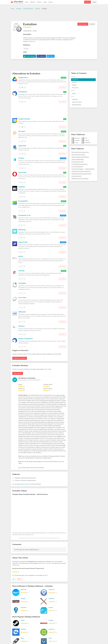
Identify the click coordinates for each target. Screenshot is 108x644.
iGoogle (23, 599)
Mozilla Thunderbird (25, 339)
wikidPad (51, 599)
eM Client (22, 131)
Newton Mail (23, 242)
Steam (23, 620)
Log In (94, 2)
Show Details (63, 87)
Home (27, 2)
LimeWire (51, 629)
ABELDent (22, 312)
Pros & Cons (75, 88)
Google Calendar (24, 119)
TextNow (23, 629)
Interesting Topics (77, 105)
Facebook (42, 56)
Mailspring (22, 230)
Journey (51, 607)
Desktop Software (28, 9)
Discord (51, 2)
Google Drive (23, 78)
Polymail (21, 271)
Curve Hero (22, 298)
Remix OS (24, 590)
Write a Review (83, 24)
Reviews (74, 82)
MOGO (21, 256)
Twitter (51, 56)
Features (74, 85)
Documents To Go (25, 215)
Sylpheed (22, 187)
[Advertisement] (54, 15)
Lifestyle (37, 9)
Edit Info (92, 24)
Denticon (21, 326)
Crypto (45, 2)
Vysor (50, 638)
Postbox (21, 158)
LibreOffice (22, 283)
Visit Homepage (30, 56)
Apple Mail (22, 146)
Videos (74, 94)
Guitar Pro (52, 590)
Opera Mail (22, 172)
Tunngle (51, 620)
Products (39, 2)
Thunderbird (23, 92)
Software (32, 2)
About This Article (77, 102)
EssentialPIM (23, 201)
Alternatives (75, 80)
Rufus (22, 638)
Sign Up (87, 2)
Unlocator (24, 607)
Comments (75, 99)
